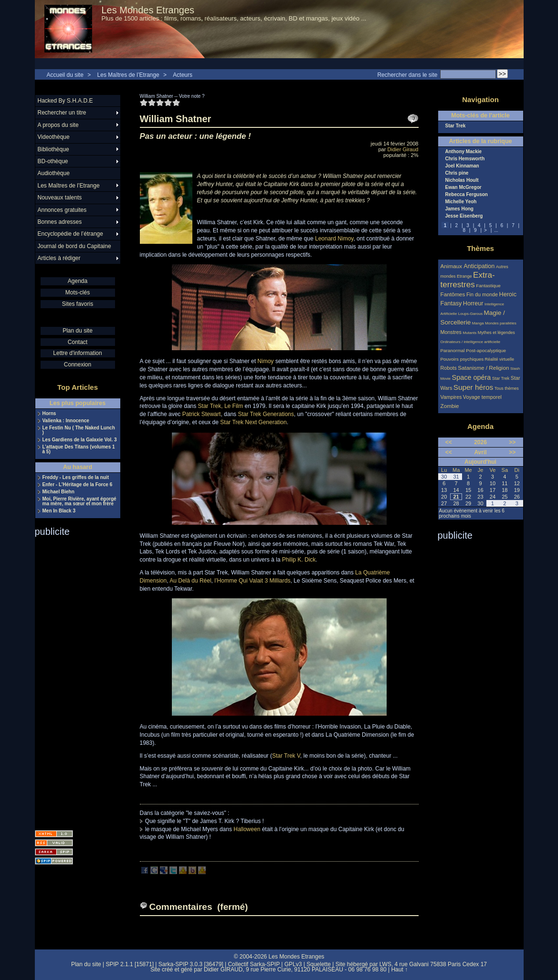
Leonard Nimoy (334, 239)
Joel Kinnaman (462, 166)
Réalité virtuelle (500, 359)
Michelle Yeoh (461, 202)
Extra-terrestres (468, 280)
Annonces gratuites (62, 210)
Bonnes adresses (60, 222)
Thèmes (480, 248)
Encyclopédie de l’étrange (70, 234)
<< (449, 442)
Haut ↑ (399, 970)
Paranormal (453, 350)
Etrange (464, 276)
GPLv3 (293, 964)
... (496, 230)
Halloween (247, 829)
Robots (449, 368)
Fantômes (453, 294)
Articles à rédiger (59, 258)
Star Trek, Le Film (221, 406)
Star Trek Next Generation (253, 422)
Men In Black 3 (59, 511)
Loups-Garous (470, 314)
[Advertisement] (73, 680)
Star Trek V (286, 756)
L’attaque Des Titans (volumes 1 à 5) (79, 449)
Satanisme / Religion (483, 368)
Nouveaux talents (60, 198)
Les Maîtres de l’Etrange (128, 75)
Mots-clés (78, 292)
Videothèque (54, 137)
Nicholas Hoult (462, 180)
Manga (478, 323)
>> (512, 442)
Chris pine (457, 173)
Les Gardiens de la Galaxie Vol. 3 (80, 440)
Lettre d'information (77, 353)
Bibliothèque (53, 149)
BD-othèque (53, 161)
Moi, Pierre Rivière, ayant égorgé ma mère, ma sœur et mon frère (79, 501)
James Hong (459, 209)
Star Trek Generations (266, 414)
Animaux (452, 266)
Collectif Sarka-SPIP (254, 964)
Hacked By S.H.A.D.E (65, 101)
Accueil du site (65, 75)
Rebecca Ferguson (467, 195)
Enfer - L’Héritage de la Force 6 (78, 485)
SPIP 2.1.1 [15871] (130, 964)
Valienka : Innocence (66, 421)
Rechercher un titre (62, 113)
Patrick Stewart (202, 414)
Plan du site (78, 331)
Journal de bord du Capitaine (74, 246)
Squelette (319, 964)
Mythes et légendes (496, 333)
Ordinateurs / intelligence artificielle (471, 342)
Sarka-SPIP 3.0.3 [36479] (191, 964)
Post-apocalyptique (486, 350)
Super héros (473, 387)
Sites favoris (78, 304)
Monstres (451, 332)
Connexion (78, 365)
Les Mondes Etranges (148, 10)
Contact (78, 342)
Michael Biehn (58, 492)
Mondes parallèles (501, 323)
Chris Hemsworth (465, 159)
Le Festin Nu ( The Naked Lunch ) (79, 430)
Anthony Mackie (464, 152)
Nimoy (265, 361)
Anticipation (479, 266)
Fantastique (488, 286)
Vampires (451, 397)
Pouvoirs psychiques (462, 359)
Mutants (469, 333)
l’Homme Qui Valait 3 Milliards (252, 581)
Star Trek (456, 126)
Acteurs (183, 75)
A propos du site (58, 125)
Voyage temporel (482, 397)
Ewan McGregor (463, 188)
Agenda (78, 281)
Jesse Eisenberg (464, 216)
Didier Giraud (403, 149)
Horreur (473, 303)
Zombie (450, 406)
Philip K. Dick (299, 560)
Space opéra (472, 377)
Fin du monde (482, 294)
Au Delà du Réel (190, 581)
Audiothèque (54, 173)
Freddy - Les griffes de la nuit (76, 478)
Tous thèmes (507, 388)
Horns (49, 414)
